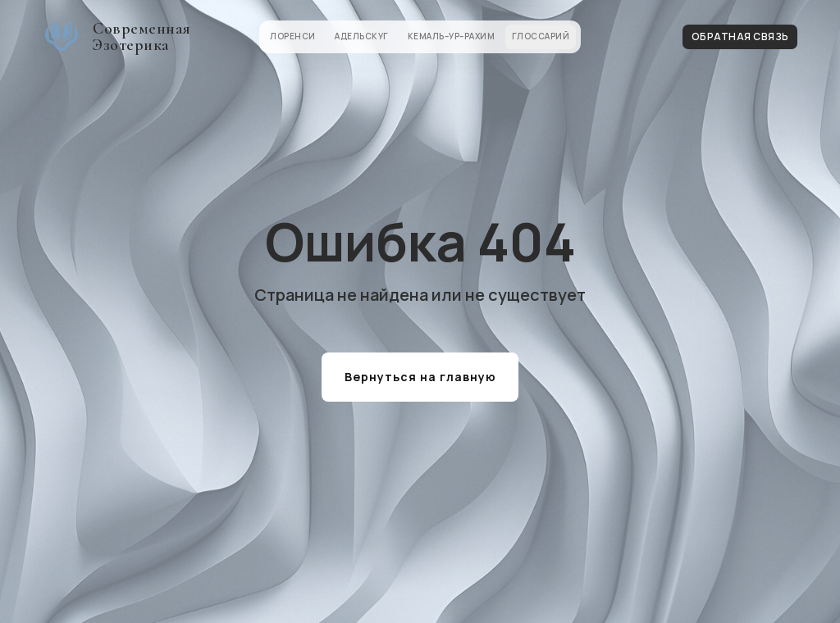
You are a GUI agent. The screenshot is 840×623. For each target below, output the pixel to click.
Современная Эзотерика (142, 37)
